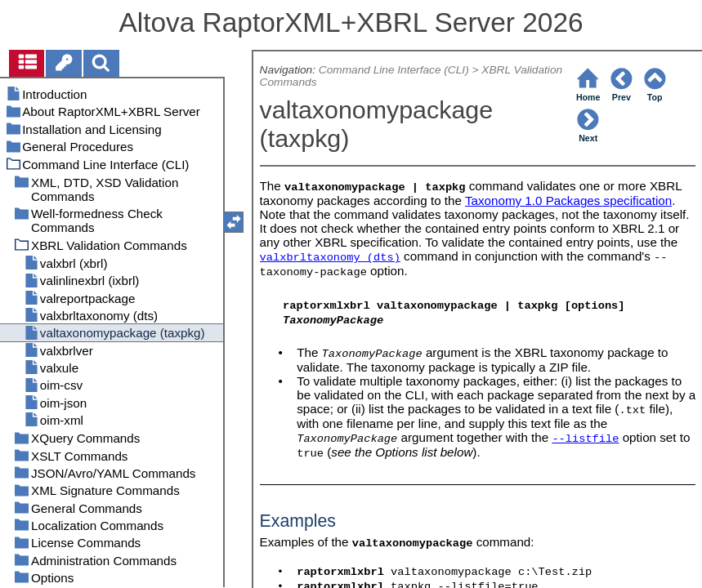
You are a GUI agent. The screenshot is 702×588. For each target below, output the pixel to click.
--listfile (585, 439)
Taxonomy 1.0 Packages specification (568, 200)
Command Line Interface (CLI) (394, 70)
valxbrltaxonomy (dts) (330, 258)
